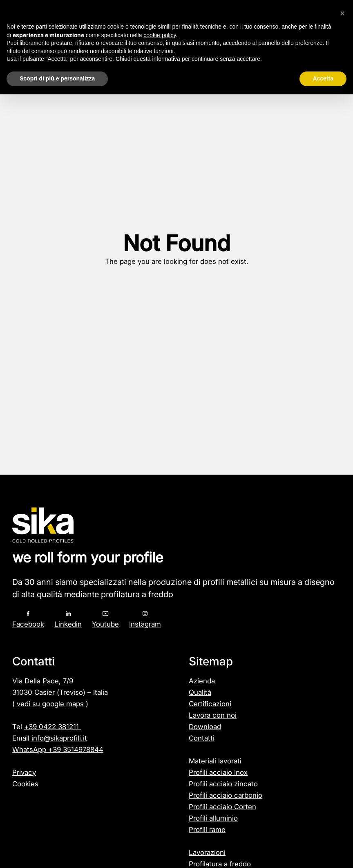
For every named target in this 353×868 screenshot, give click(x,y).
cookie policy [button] (160, 35)
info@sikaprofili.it (59, 738)
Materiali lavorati (215, 761)
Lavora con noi (213, 715)
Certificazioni (210, 704)
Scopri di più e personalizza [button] (57, 78)
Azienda (202, 681)
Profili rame (207, 830)
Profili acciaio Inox (218, 772)
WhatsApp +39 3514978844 (58, 750)
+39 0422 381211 (53, 727)
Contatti (202, 738)
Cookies (25, 784)
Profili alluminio (213, 818)
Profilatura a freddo (220, 864)
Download (205, 727)
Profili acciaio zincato (223, 784)
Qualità (200, 692)
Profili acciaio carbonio (226, 795)
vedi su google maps (50, 704)
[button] (342, 13)
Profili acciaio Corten (222, 807)
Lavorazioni (207, 852)
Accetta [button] (323, 78)
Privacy (24, 772)
